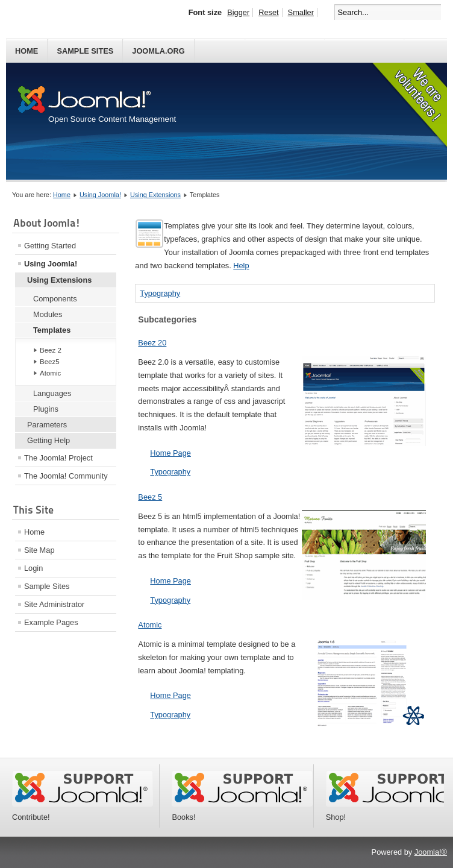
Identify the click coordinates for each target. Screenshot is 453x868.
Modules (48, 314)
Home (27, 51)
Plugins (46, 409)
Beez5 (50, 362)
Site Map (39, 550)
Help (241, 266)
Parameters (47, 425)
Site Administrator (54, 604)
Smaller (301, 12)
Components (55, 299)
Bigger (238, 12)
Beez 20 (152, 343)
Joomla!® (431, 852)
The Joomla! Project (58, 458)
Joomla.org (158, 51)
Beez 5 (150, 497)
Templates (52, 330)
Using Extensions (155, 195)
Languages (52, 393)
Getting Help (48, 440)
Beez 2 (51, 350)
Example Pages (51, 622)
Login (33, 568)
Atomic (50, 373)
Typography (160, 293)
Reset (268, 12)
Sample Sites (85, 51)
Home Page (170, 453)
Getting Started (50, 246)
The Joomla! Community (66, 476)
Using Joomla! (100, 195)
